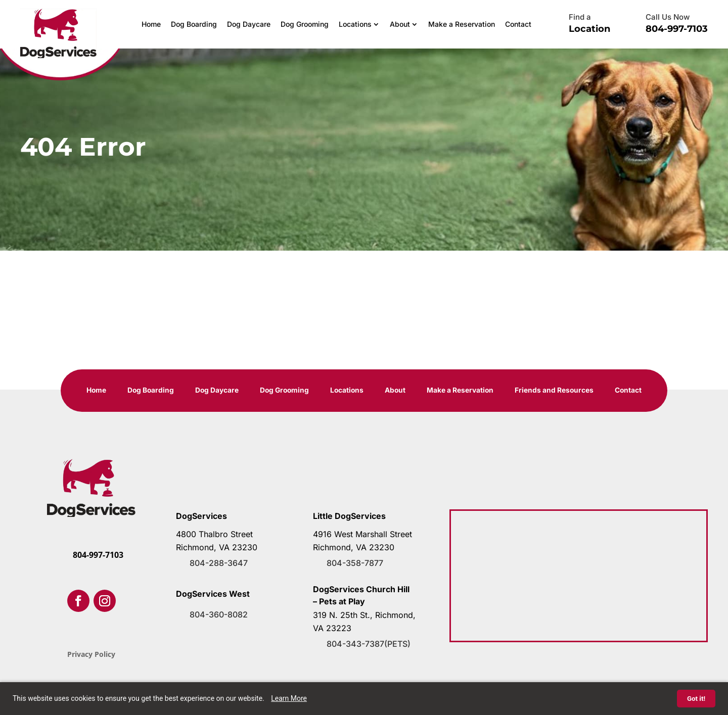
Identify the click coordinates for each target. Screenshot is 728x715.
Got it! (696, 699)
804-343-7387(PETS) (369, 644)
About (400, 24)
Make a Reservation (462, 24)
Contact (518, 24)
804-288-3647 (219, 563)
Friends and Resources (557, 391)
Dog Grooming (305, 24)
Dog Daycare (249, 24)
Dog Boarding (194, 24)
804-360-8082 (219, 615)
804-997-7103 (677, 29)
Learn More (289, 698)
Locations (355, 24)
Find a (580, 17)
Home (151, 24)
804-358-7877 (355, 563)
